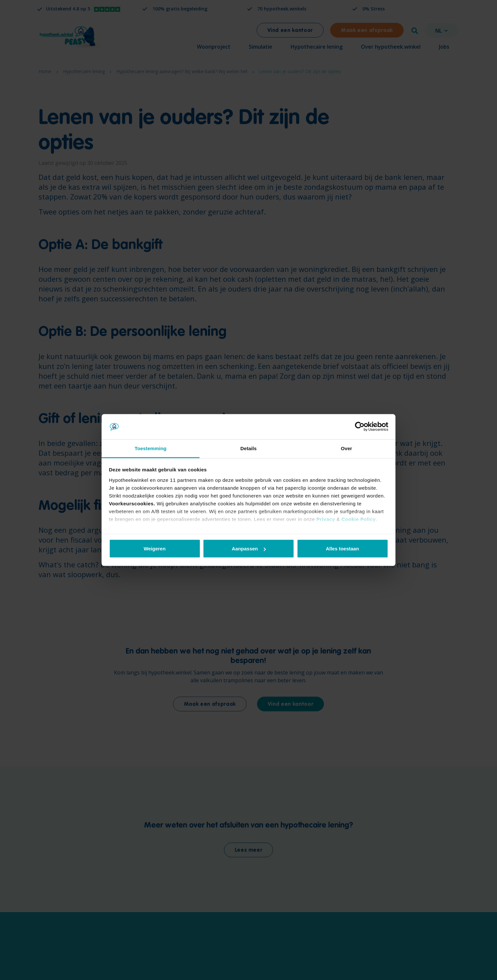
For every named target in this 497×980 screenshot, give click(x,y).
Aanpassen (249, 549)
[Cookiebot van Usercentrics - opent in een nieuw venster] (360, 427)
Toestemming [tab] (151, 448)
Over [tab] (347, 448)
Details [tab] (248, 448)
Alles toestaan (343, 549)
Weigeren (155, 549)
